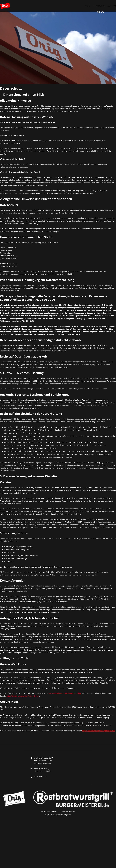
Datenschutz (55, 811)
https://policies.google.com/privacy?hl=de (23, 696)
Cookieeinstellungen (68, 811)
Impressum (45, 811)
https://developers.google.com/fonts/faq (65, 693)
